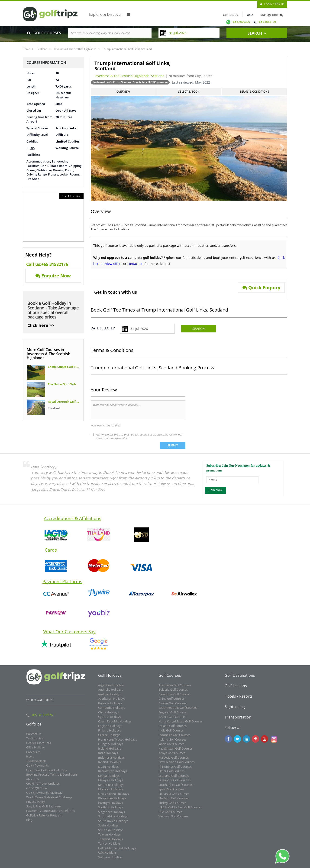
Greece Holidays (109, 738)
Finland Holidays (110, 733)
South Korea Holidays (113, 824)
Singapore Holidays (111, 815)
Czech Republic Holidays (115, 724)
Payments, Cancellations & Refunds (50, 814)
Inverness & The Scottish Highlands (75, 49)
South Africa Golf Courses (176, 787)
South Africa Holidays (113, 819)
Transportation (238, 720)
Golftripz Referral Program (44, 818)
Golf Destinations (240, 678)
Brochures (33, 755)
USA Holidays (107, 855)
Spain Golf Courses (171, 792)
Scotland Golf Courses (174, 778)
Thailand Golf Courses (173, 801)
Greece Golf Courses (172, 720)
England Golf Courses (173, 715)
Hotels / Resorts (239, 699)
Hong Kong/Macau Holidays (118, 742)
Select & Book (189, 92)
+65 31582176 (267, 22)
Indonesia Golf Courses (174, 738)
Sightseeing (235, 709)
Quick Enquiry (261, 288)
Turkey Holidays (109, 846)
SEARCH (257, 33)
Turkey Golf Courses (172, 806)
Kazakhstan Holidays (113, 774)
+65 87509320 (238, 22)
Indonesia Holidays (111, 760)
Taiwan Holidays (109, 837)
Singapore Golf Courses (174, 783)
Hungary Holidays (111, 747)
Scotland (42, 49)
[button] (94, 145)
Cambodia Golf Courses (175, 697)
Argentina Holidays (111, 688)
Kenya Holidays (109, 778)
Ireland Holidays (109, 765)
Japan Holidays (108, 769)
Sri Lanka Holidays (111, 833)
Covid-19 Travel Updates (43, 787)
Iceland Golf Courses (173, 729)
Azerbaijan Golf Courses (175, 688)
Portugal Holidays (110, 806)
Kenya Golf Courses (172, 756)
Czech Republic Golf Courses (178, 711)
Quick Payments (37, 768)
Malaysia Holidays (111, 783)
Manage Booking (272, 15)
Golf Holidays (110, 678)
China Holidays (108, 715)
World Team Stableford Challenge (49, 800)
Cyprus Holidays (109, 720)
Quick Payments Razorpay (44, 796)
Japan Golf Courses (171, 747)
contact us (135, 264)
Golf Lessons (236, 689)
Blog (29, 823)
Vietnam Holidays (110, 860)
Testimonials (35, 741)
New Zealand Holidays (113, 796)
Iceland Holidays (110, 751)
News (30, 759)
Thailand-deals (36, 764)
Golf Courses (170, 678)
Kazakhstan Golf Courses (176, 751)
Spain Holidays (108, 828)
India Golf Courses (171, 733)
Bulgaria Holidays (110, 706)
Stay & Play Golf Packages (44, 809)
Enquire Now (53, 276)
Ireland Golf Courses (172, 742)
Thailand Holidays (110, 842)
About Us (33, 782)
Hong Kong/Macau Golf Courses (181, 724)
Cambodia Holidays (112, 711)
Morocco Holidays (111, 792)
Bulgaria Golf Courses (173, 692)
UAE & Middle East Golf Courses (180, 810)
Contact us (229, 15)
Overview (123, 92)
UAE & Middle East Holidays (117, 851)
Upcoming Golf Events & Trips (47, 773)
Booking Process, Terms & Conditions (52, 777)
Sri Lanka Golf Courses (174, 796)
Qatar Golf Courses (171, 774)
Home (26, 49)
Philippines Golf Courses (175, 769)
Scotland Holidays (111, 810)
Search (199, 329)
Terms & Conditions (254, 92)
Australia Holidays (111, 692)
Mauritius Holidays (111, 787)
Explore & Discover (110, 14)
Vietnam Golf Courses (173, 819)
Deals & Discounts (39, 746)
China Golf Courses (171, 702)
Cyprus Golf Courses (172, 706)
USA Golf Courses (170, 815)
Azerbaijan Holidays (112, 702)
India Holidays (108, 756)
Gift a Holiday (36, 750)
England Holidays (110, 729)
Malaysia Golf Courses (174, 760)
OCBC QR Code (37, 791)
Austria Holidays (109, 697)
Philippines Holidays (112, 801)
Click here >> (41, 325)
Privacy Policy (36, 805)
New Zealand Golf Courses (176, 765)
